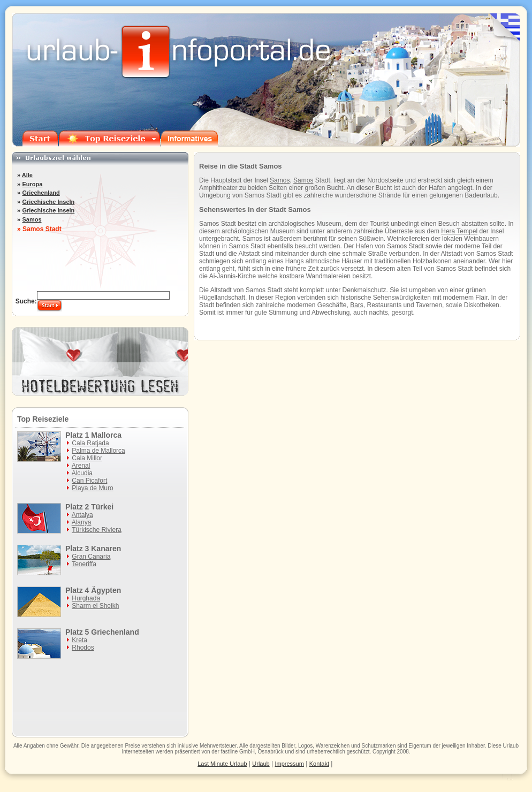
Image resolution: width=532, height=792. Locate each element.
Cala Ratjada (90, 443)
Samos (280, 180)
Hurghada (86, 598)
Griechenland (41, 193)
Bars (357, 305)
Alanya (82, 522)
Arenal (81, 466)
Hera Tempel (459, 231)
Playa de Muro (92, 488)
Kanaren (106, 549)
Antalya (82, 515)
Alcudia (82, 473)
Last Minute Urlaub (222, 764)
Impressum (290, 764)
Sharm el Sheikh (95, 606)
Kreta (79, 640)
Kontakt (319, 764)
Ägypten (106, 590)
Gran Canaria (91, 557)
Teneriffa (84, 564)
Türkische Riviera (97, 530)
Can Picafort (89, 481)
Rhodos (83, 648)
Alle (27, 175)
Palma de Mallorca (98, 451)
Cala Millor (87, 458)
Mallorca (106, 435)
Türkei (102, 507)
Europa (32, 184)
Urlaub (511, 746)
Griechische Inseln (48, 202)
